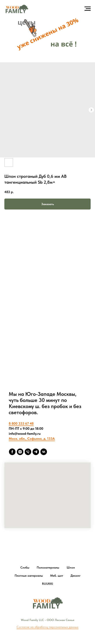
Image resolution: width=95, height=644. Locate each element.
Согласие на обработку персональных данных (47, 627)
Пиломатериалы (48, 567)
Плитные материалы (29, 576)
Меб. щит (57, 576)
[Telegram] (36, 452)
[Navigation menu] (88, 9)
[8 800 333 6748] (28, 452)
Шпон (71, 567)
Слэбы (25, 567)
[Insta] (20, 452)
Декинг (76, 576)
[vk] (44, 452)
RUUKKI (47, 584)
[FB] (12, 452)
